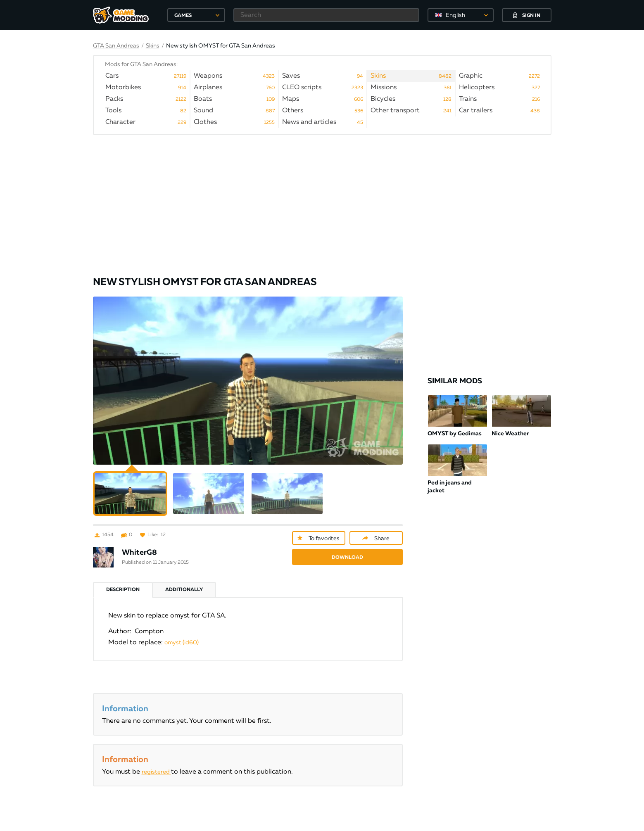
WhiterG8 (139, 542)
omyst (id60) (182, 632)
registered (156, 762)
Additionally (184, 579)
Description (123, 579)
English (455, 15)
